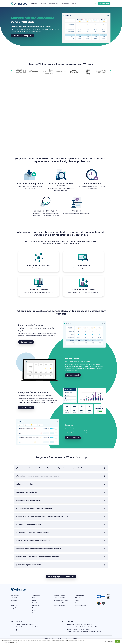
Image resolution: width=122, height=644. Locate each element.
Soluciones (33, 4)
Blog (33, 598)
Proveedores (64, 4)
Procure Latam (79, 595)
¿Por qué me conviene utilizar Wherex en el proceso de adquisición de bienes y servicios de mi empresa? (54, 468)
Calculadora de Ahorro (38, 603)
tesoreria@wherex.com (27, 624)
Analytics (13, 603)
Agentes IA (14, 605)
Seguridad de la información (61, 600)
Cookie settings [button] (109, 641)
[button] (22, 36)
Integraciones (15, 608)
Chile (53, 638)
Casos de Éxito (54, 4)
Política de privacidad (59, 598)
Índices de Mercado (80, 605)
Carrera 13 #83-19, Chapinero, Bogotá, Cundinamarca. (86, 631)
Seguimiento (14, 598)
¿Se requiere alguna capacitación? (29, 500)
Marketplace (14, 600)
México (60, 638)
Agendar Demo (104, 4)
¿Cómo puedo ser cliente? (26, 484)
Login (95, 4)
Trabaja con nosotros (59, 605)
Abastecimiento (15, 595)
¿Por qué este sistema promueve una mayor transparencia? (38, 476)
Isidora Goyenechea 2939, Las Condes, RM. (81, 624)
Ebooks (34, 600)
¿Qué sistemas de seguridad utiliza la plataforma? (34, 508)
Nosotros (74, 4)
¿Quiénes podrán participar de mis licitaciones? (33, 533)
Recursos (43, 4)
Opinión (77, 600)
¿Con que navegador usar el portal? (29, 565)
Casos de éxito (36, 605)
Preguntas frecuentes (60, 595)
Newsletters (78, 608)
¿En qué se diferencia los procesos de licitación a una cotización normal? (43, 516)
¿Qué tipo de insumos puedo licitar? (29, 524)
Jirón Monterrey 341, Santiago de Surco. (80, 629)
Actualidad (78, 598)
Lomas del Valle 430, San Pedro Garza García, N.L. (84, 627)
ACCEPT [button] (117, 641)
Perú (67, 638)
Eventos (77, 603)
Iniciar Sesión (36, 613)
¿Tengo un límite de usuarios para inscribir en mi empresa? (37, 557)
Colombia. (75, 638)
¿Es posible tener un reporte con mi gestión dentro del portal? (39, 549)
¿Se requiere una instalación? (27, 492)
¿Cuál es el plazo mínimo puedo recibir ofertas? (33, 541)
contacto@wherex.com (37, 627)
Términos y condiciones (60, 603)
